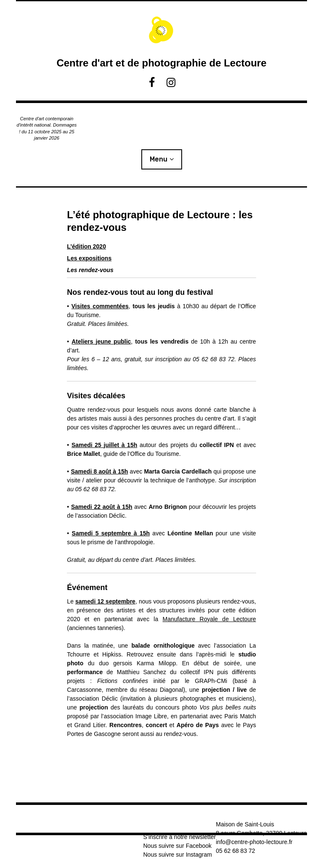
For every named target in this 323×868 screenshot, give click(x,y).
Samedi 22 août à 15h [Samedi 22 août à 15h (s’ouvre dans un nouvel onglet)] (102, 507)
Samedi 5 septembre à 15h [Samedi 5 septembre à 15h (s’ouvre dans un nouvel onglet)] (111, 533)
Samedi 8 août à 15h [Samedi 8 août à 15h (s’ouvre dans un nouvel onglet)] (99, 471)
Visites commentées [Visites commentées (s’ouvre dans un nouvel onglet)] (100, 306)
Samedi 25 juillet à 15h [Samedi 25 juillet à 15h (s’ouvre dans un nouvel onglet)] (104, 445)
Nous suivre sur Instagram (177, 855)
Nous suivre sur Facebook (177, 846)
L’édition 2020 (86, 246)
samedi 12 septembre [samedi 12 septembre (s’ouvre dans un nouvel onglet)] (105, 601)
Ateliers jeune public (101, 341)
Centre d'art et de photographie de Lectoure (161, 63)
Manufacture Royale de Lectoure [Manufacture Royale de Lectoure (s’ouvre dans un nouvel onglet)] (209, 619)
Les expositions (89, 258)
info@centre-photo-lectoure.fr (254, 842)
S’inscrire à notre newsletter (179, 837)
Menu (159, 159)
